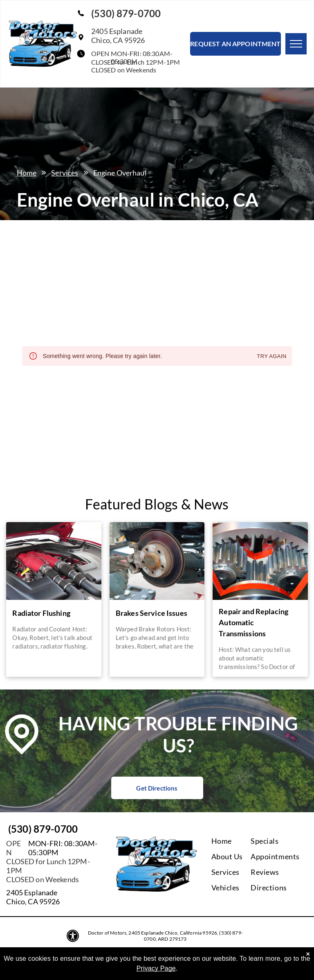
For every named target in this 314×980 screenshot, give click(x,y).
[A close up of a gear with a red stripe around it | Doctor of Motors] (260, 561)
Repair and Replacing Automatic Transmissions (253, 622)
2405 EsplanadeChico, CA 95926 (118, 36)
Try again (271, 357)
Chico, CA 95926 (33, 901)
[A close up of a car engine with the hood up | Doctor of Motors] (54, 561)
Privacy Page (156, 968)
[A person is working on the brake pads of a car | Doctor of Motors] (157, 561)
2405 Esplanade (32, 892)
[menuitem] (244, 841)
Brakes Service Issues (151, 613)
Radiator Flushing (41, 613)
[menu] (296, 44)
